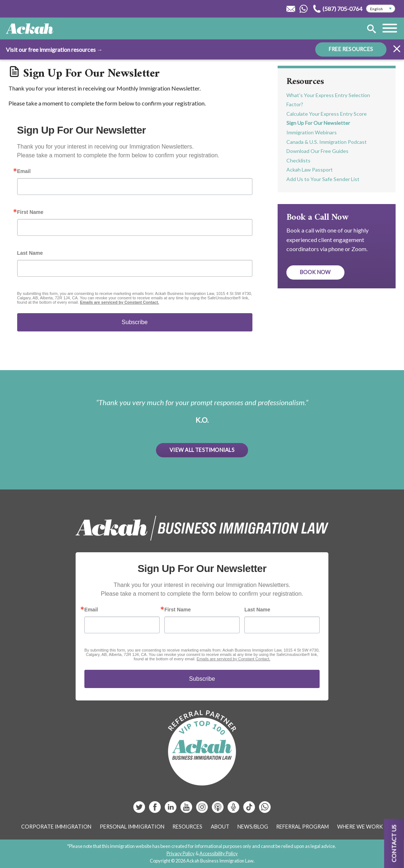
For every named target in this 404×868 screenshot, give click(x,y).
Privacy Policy (181, 853)
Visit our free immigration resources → (54, 49)
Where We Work (360, 827)
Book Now (315, 272)
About (220, 827)
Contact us (394, 843)
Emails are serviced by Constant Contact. (119, 302)
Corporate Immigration (56, 827)
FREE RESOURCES (351, 49)
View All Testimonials (202, 450)
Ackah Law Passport (310, 170)
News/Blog (253, 827)
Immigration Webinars (312, 132)
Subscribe (135, 322)
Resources (305, 82)
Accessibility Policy (219, 853)
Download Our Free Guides (317, 151)
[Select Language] (381, 9)
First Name (30, 212)
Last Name (30, 253)
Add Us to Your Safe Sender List (323, 179)
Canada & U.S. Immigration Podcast (327, 142)
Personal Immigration (132, 827)
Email (24, 171)
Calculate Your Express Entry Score (327, 114)
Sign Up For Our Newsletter (318, 123)
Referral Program (302, 827)
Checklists (298, 160)
